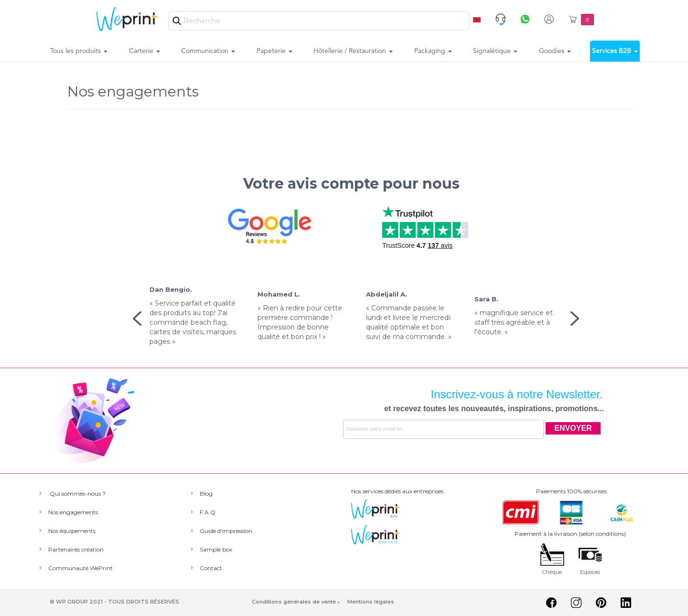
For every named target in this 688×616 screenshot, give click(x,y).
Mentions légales (371, 602)
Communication (208, 51)
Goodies (555, 51)
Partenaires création (76, 549)
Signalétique (495, 51)
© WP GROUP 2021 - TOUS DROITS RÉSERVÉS (114, 602)
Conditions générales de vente (294, 602)
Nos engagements (73, 512)
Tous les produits (79, 51)
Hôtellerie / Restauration (353, 51)
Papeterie (274, 51)
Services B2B (615, 51)
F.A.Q (208, 512)
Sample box (216, 549)
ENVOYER (573, 428)
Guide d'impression (226, 531)
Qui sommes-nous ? (77, 494)
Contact (211, 568)
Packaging (433, 51)
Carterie (145, 51)
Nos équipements (72, 531)
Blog (206, 494)
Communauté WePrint (81, 568)
